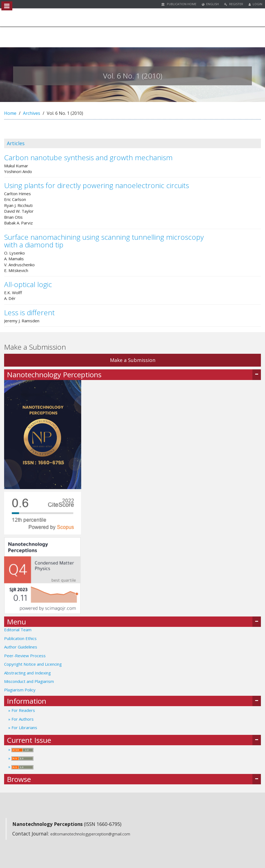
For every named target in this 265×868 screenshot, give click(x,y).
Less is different (29, 312)
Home (10, 113)
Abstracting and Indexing (27, 673)
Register (234, 4)
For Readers (23, 710)
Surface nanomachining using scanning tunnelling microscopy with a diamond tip (104, 241)
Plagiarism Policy (20, 690)
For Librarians (24, 727)
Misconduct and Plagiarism (29, 681)
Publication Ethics (20, 638)
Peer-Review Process (25, 656)
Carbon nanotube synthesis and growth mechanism (88, 157)
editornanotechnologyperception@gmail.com (90, 834)
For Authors (22, 719)
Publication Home (179, 4)
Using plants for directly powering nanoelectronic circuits (97, 185)
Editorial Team (18, 630)
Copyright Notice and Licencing (34, 664)
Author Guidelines (21, 647)
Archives (32, 113)
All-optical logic (28, 284)
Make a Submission (133, 360)
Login (255, 4)
